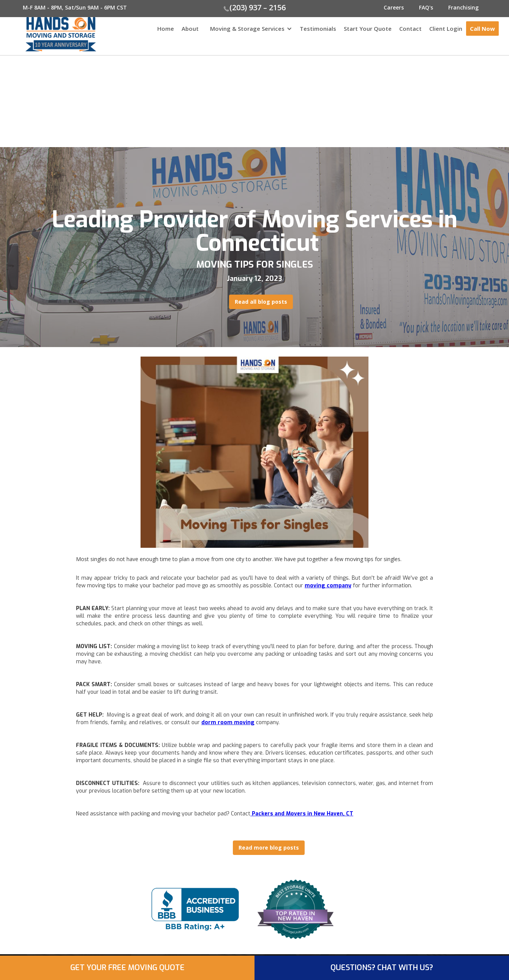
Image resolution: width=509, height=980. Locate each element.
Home (166, 29)
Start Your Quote (368, 29)
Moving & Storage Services (247, 29)
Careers (394, 7)
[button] (249, 32)
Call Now (482, 29)
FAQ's (426, 7)
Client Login (446, 29)
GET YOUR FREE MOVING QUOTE (127, 968)
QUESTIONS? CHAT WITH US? (382, 968)
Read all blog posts (261, 302)
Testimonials (318, 29)
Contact (410, 29)
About (190, 29)
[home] (48, 34)
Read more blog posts (269, 848)
